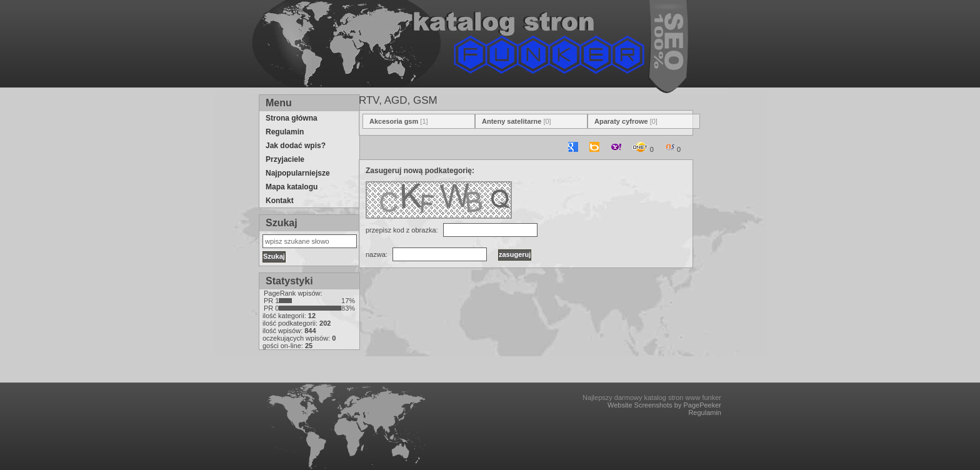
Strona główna (292, 118)
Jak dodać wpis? (296, 146)
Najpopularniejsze (298, 173)
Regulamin (285, 132)
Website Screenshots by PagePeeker (664, 405)
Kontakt (280, 201)
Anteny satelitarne (512, 121)
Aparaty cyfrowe (621, 121)
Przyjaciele (285, 159)
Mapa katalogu (292, 187)
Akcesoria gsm (394, 121)
